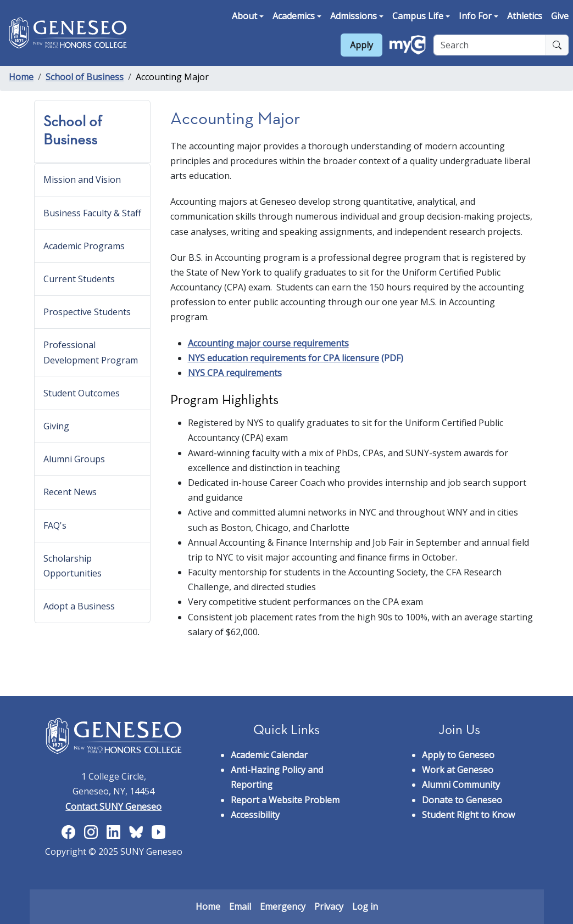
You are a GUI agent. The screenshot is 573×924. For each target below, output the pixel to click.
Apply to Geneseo (458, 755)
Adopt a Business (79, 606)
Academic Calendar (269, 755)
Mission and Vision (82, 180)
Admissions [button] (354, 16)
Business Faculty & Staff (92, 213)
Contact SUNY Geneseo (113, 807)
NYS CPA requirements (235, 373)
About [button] (244, 16)
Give (560, 16)
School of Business (85, 77)
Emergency (283, 906)
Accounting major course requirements (268, 343)
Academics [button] (294, 16)
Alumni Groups (74, 459)
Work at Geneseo (458, 770)
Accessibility (255, 815)
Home (21, 77)
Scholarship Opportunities (73, 566)
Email (240, 906)
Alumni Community (461, 785)
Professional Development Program (91, 352)
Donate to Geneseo (462, 800)
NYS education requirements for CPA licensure (283, 358)
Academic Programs (84, 246)
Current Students (79, 279)
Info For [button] (475, 16)
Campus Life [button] (418, 16)
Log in (365, 906)
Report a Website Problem (285, 800)
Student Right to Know (468, 815)
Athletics (525, 16)
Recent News (70, 492)
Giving (56, 426)
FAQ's (55, 525)
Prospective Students (87, 312)
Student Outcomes (82, 393)
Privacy (329, 906)
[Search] (490, 45)
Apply (361, 45)
